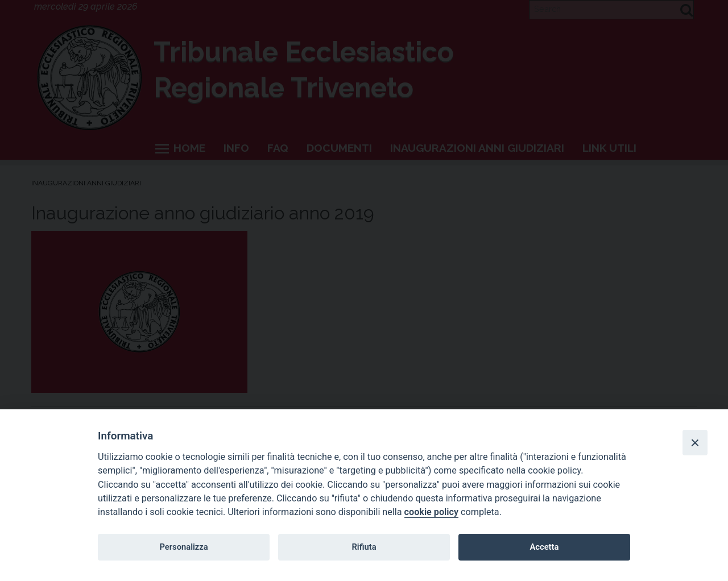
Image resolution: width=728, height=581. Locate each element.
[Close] (695, 442)
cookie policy (431, 512)
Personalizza (183, 547)
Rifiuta (364, 547)
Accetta (544, 547)
